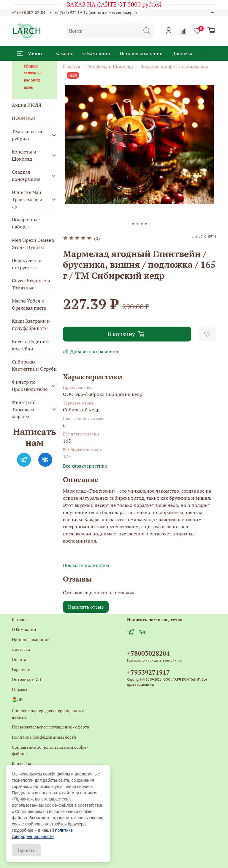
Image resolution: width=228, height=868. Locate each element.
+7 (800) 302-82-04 (28, 12)
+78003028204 (148, 653)
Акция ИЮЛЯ (27, 105)
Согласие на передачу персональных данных (48, 714)
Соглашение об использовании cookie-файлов (50, 750)
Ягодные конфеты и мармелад (174, 67)
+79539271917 (148, 672)
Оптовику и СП (27, 679)
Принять (26, 850)
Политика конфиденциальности (44, 737)
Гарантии (21, 669)
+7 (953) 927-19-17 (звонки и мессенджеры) (96, 12)
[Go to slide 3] (142, 224)
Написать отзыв (86, 607)
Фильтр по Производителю (30, 386)
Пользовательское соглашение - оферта (50, 727)
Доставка (182, 53)
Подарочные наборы (26, 223)
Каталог (64, 53)
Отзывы (19, 689)
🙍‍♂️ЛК (17, 699)
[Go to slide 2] (137, 224)
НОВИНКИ (24, 118)
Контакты (21, 763)
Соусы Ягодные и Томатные (31, 284)
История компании (141, 53)
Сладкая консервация (26, 176)
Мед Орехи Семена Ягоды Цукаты (33, 244)
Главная (72, 67)
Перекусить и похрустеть (27, 264)
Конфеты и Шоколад (110, 67)
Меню (29, 53)
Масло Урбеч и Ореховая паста (29, 304)
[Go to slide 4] (146, 224)
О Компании (96, 53)
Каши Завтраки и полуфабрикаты (31, 325)
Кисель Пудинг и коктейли (30, 345)
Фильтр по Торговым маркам (24, 409)
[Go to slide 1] (133, 224)
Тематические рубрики (28, 135)
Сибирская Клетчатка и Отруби (34, 365)
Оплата (19, 659)
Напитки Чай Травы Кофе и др (27, 199)
